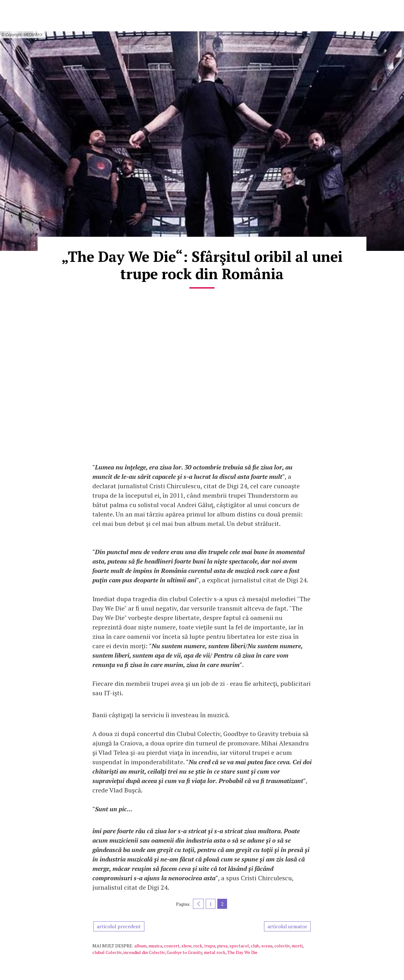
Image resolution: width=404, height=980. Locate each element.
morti (297, 946)
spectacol (239, 946)
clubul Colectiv (107, 952)
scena (267, 946)
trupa (210, 946)
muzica (155, 946)
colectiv (282, 946)
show (186, 946)
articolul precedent (119, 926)
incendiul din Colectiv (144, 952)
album (140, 946)
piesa (222, 946)
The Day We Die (242, 952)
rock (198, 946)
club (255, 946)
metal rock (215, 952)
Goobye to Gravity (184, 952)
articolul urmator (287, 926)
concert (172, 946)
